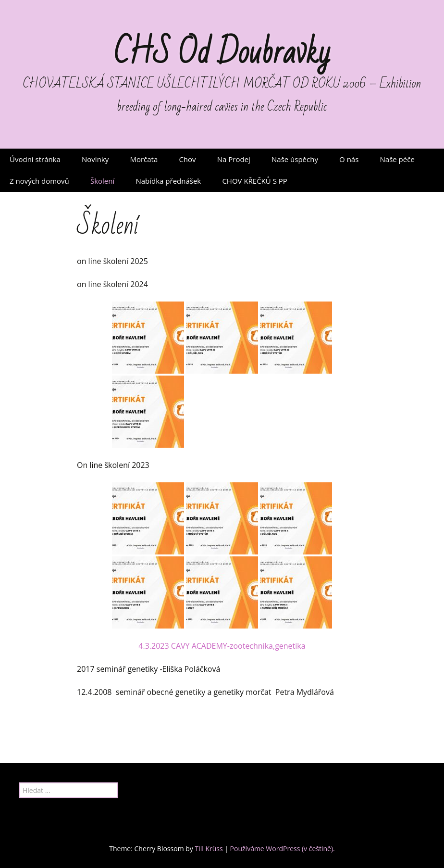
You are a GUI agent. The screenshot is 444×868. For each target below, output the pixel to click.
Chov (187, 159)
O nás (349, 159)
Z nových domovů (39, 181)
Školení (102, 181)
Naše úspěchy (295, 159)
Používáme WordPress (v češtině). (283, 849)
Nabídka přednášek (168, 181)
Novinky (95, 159)
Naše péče (397, 159)
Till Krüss (209, 849)
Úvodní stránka (35, 159)
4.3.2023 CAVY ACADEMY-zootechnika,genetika (222, 646)
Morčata (144, 159)
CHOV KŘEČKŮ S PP (254, 181)
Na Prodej (234, 159)
